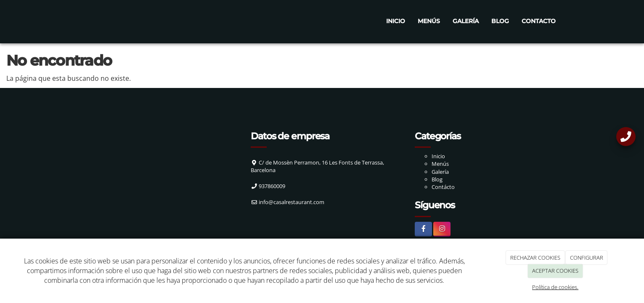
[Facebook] (423, 229)
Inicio (396, 21)
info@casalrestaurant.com (292, 202)
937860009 (272, 186)
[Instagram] (442, 229)
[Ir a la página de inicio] (74, 21)
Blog (500, 21)
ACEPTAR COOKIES (555, 271)
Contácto (443, 187)
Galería (466, 21)
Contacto (539, 21)
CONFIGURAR (587, 258)
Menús (429, 21)
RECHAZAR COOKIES (535, 258)
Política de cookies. (555, 287)
